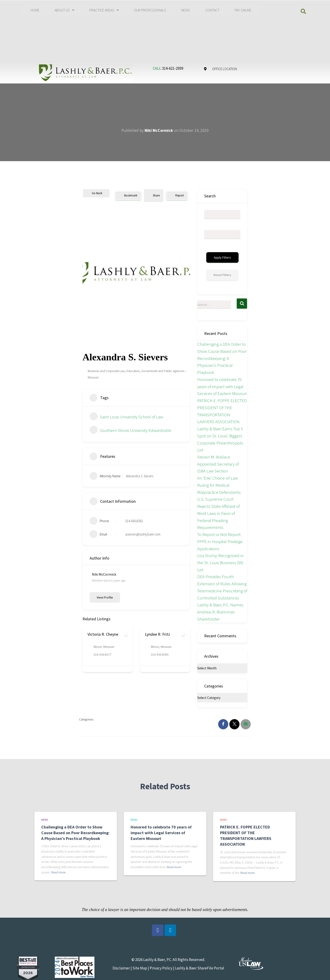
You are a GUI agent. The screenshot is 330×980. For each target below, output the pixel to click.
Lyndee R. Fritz (157, 634)
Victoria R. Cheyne (103, 634)
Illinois (98, 647)
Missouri (93, 377)
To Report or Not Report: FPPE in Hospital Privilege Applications (220, 541)
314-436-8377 (102, 654)
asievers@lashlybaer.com (143, 534)
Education (133, 371)
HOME (35, 10)
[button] (64, 10)
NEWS (186, 10)
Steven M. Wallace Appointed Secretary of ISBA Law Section (218, 464)
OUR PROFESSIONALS (150, 10)
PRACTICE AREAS (104, 10)
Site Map (139, 968)
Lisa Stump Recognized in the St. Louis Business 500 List (220, 562)
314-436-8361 (134, 521)
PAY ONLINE (243, 10)
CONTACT (212, 10)
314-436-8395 (160, 654)
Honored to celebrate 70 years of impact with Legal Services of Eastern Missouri (222, 386)
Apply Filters (222, 257)
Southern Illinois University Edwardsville (130, 430)
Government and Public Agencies (163, 371)
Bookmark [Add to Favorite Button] (128, 195)
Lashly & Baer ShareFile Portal (199, 968)
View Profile (105, 597)
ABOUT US (64, 10)
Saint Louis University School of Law (126, 417)
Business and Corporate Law (106, 371)
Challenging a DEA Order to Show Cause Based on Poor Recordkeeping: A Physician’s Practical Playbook (222, 358)
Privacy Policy (161, 968)
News (45, 820)
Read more (58, 872)
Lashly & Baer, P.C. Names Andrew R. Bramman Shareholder (220, 612)
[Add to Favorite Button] (126, 634)
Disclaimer (121, 968)
